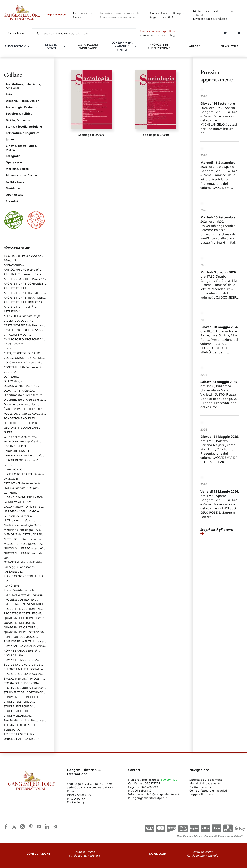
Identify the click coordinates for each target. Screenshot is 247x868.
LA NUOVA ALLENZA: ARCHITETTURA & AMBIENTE (23, 504)
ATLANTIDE (23, 318)
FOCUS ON (25, 415)
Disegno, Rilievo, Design (22, 101)
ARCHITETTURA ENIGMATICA (24, 304)
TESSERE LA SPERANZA (19, 734)
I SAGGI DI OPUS (23, 462)
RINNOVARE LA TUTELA (25, 643)
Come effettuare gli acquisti (168, 13)
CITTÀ (8, 348)
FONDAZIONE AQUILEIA (20, 418)
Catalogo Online (85, 852)
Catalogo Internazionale (85, 855)
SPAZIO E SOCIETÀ (24, 676)
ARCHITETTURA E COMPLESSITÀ (25, 285)
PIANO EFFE (12, 586)
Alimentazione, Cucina (21, 175)
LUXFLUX (20, 522)
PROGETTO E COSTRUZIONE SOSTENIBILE (23, 615)
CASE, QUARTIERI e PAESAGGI (24, 330)
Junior (10, 139)
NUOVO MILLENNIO (25, 550)
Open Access (15, 195)
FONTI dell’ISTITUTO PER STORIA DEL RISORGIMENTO (23, 425)
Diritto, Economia (18, 120)
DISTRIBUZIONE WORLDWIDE (88, 46)
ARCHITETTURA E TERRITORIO (24, 299)
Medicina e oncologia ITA (23, 532)
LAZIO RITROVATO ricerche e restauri (23, 508)
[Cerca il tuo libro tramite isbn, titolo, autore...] (84, 33)
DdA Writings (13, 381)
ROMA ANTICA (25, 648)
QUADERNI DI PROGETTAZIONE (25, 634)
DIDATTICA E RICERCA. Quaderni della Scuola (19, 392)
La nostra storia (83, 13)
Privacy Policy (76, 798)
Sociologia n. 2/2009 (91, 135)
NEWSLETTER (230, 46)
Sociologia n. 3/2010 (156, 135)
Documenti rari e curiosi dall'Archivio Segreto (20, 406)
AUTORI (194, 46)
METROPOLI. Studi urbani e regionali (22, 541)
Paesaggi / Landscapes (19, 567)
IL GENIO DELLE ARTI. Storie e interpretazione (24, 476)
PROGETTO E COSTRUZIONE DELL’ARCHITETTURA (23, 610)
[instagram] (22, 827)
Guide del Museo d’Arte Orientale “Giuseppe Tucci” (22, 439)
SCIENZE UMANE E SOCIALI (24, 671)
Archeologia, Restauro (21, 107)
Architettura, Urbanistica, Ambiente (24, 86)
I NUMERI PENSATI (16, 451)
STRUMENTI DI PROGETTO (22, 697)
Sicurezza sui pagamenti (206, 780)
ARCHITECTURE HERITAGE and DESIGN (24, 281)
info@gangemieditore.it (163, 794)
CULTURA (10, 372)
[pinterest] (31, 827)
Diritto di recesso (201, 787)
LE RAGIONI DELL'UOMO (25, 513)
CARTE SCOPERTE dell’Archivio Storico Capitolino (24, 327)
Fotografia (13, 156)
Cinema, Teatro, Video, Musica (21, 148)
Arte (9, 94)
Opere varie (14, 162)
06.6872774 (152, 783)
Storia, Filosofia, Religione (24, 127)
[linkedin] (47, 827)
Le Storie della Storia (18, 516)
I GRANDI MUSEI (15, 446)
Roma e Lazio (15, 182)
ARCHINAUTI (25, 276)
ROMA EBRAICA (22, 652)
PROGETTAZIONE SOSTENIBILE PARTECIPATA (24, 606)
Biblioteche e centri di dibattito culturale (213, 13)
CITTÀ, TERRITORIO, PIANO (24, 355)
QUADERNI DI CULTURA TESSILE (25, 629)
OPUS (8, 558)
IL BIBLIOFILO (13, 469)
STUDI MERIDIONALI (18, 716)
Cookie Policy (76, 802)
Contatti (78, 17)
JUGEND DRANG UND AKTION (24, 497)
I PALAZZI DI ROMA (24, 457)
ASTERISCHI (12, 311)
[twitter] (14, 827)
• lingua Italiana (150, 35)
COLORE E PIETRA (23, 364)
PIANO (8, 581)
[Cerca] (37, 33)
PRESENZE (25, 597)
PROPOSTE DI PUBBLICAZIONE (159, 46)
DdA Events (11, 376)
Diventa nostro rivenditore (210, 19)
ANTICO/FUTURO (23, 271)
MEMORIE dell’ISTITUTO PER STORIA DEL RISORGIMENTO (23, 536)
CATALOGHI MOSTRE (18, 335)
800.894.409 (169, 780)
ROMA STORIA (14, 655)
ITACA (23, 490)
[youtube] (39, 827)
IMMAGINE (11, 479)
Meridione (13, 188)
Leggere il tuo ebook (203, 794)
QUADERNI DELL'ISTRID (20, 623)
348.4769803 (150, 787)
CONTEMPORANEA (24, 369)
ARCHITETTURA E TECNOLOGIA (25, 295)
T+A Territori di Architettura (25, 722)
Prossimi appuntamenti (217, 76)
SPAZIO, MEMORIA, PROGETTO (24, 680)
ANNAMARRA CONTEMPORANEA (16, 267)
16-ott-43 (10, 260)
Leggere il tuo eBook (162, 17)
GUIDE (8, 432)
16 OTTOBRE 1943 (23, 258)
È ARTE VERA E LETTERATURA (23, 409)
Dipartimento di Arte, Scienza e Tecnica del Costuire (25, 401)
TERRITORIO (12, 730)
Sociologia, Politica (19, 113)
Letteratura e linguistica (23, 133)
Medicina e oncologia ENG (24, 527)
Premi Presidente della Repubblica (19, 592)
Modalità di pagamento (205, 783)
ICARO (8, 465)
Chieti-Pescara (14, 344)
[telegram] (55, 827)
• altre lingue (170, 35)
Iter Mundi (11, 493)
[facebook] (6, 827)
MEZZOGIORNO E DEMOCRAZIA (25, 544)
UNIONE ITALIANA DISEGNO (23, 739)
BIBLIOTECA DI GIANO (19, 321)
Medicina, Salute (17, 169)
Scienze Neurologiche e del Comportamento (22, 666)
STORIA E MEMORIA (25, 690)
